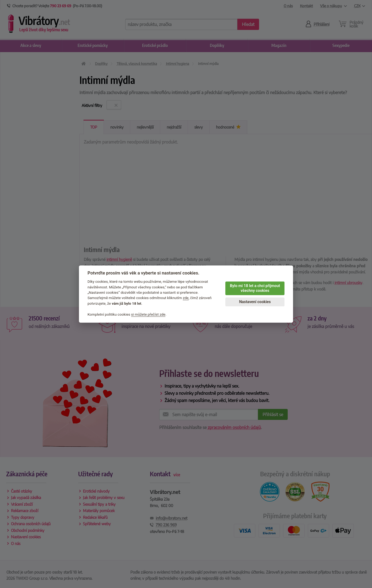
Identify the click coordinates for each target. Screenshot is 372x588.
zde (186, 298)
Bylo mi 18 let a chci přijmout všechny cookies (255, 288)
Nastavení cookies (255, 302)
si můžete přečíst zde (148, 314)
